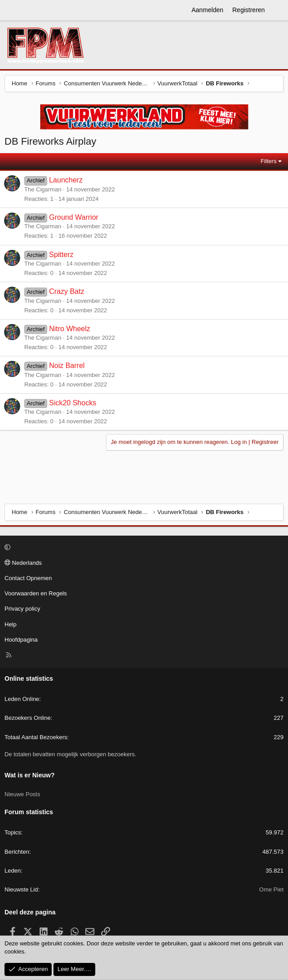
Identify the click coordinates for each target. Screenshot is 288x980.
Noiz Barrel (67, 366)
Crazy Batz (66, 291)
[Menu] (12, 10)
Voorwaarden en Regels (36, 593)
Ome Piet (271, 889)
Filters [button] (268, 161)
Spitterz (61, 255)
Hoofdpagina (21, 640)
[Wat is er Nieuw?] (278, 10)
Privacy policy (22, 609)
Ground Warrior (74, 217)
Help (11, 624)
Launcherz (66, 180)
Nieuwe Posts (22, 794)
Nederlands (23, 563)
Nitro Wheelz (70, 329)
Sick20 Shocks (73, 403)
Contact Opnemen (28, 578)
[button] (143, 548)
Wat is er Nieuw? (30, 775)
